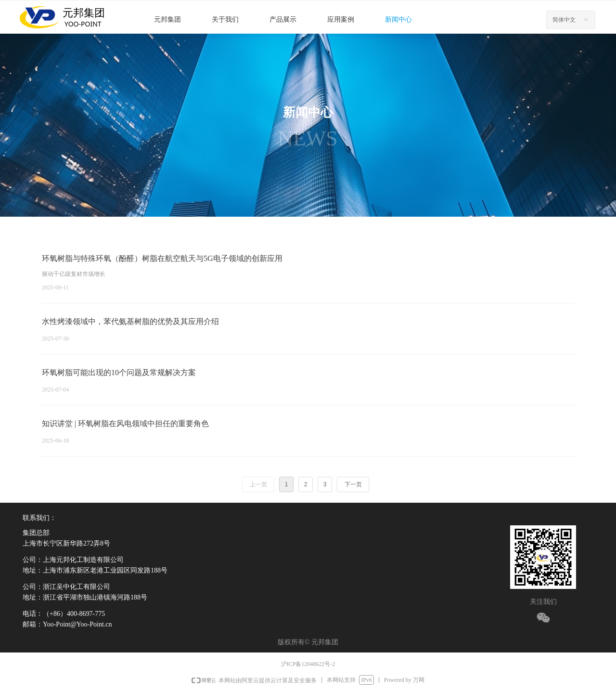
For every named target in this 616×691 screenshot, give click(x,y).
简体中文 (564, 20)
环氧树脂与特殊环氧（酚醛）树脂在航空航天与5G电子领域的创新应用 (162, 258)
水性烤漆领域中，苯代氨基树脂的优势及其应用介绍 (130, 321)
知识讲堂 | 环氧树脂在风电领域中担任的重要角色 (125, 424)
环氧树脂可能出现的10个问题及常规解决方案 (119, 372)
